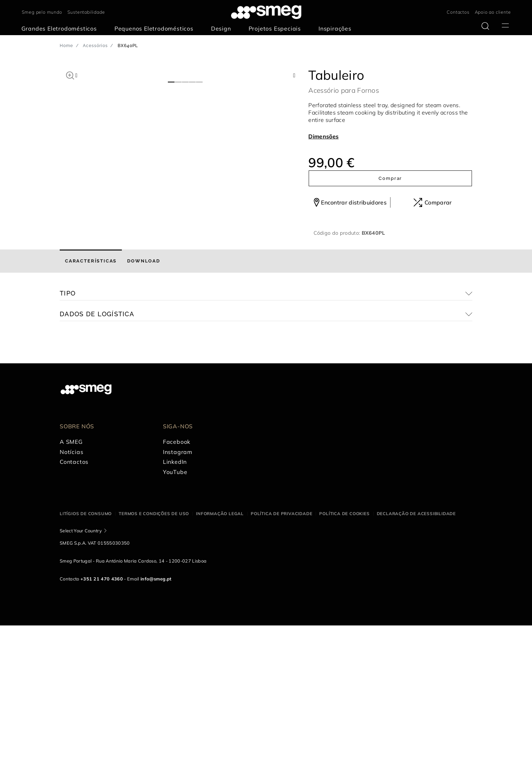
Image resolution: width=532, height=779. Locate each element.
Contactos (458, 12)
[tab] (91, 415)
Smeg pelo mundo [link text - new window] (42, 12)
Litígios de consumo (86, 667)
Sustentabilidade (86, 12)
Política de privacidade (281, 667)
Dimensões (323, 136)
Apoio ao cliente (493, 12)
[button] (70, 74)
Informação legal (220, 667)
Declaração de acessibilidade (416, 667)
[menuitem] (61, 29)
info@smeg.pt (156, 732)
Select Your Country (81, 684)
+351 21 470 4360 (102, 732)
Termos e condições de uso (154, 667)
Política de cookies (344, 667)
